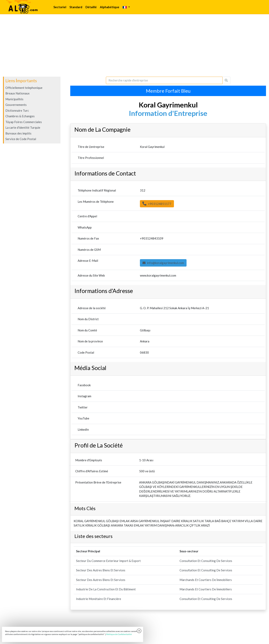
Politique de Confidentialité (119, 634)
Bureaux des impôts (18, 133)
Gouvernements (16, 105)
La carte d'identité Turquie (23, 127)
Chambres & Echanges (20, 116)
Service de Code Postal (21, 139)
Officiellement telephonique (24, 88)
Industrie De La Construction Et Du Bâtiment (106, 589)
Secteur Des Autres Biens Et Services (101, 570)
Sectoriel (60, 7)
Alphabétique (110, 7)
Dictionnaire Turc (17, 110)
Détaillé (91, 7)
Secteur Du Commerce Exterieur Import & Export (108, 561)
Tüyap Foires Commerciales (24, 122)
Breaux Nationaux (18, 93)
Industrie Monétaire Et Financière (99, 599)
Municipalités (14, 99)
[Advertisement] (134, 45)
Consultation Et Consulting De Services (206, 561)
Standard (76, 7)
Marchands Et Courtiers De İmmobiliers (206, 580)
